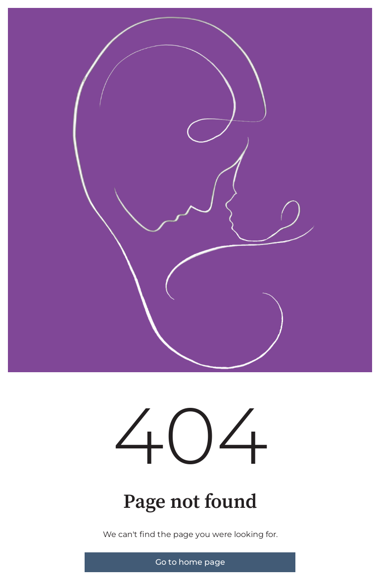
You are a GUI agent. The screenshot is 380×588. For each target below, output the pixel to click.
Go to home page (190, 562)
